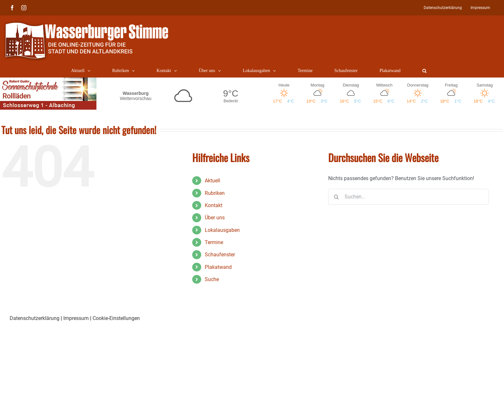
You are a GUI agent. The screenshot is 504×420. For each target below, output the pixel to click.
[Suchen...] (409, 197)
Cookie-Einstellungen (116, 318)
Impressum (76, 318)
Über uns (215, 218)
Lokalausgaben (222, 230)
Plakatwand (218, 267)
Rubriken (215, 193)
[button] (424, 71)
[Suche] (336, 197)
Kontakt (214, 205)
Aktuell (212, 181)
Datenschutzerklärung (35, 318)
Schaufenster (220, 255)
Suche (212, 279)
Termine (214, 242)
